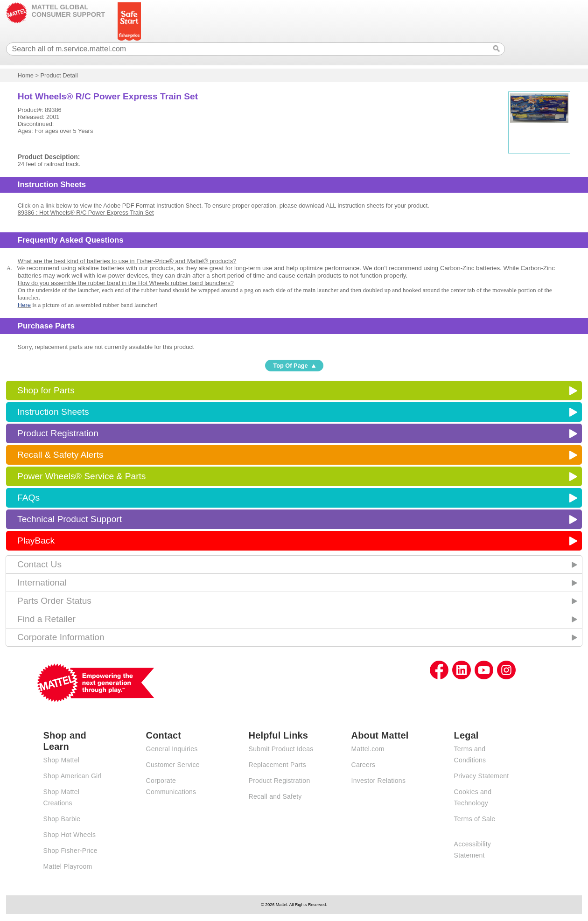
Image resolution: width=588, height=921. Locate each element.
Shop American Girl (73, 776)
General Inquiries (172, 749)
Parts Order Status (54, 601)
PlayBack (36, 541)
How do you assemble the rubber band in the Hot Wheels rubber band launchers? (126, 283)
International (42, 583)
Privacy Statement (482, 776)
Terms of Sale (475, 819)
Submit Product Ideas (281, 749)
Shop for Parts (46, 390)
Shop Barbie (62, 819)
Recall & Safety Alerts (60, 455)
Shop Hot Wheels (70, 835)
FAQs (28, 498)
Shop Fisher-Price (70, 851)
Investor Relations (379, 781)
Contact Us (39, 564)
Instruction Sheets (53, 412)
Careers (364, 765)
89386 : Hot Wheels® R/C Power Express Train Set (86, 213)
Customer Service (173, 765)
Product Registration (58, 433)
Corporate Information (61, 637)
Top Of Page (290, 366)
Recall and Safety (275, 796)
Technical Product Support (70, 519)
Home (26, 75)
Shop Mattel (61, 760)
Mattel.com (368, 749)
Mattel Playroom (68, 866)
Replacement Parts (277, 765)
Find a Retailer (46, 619)
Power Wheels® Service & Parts (81, 476)
